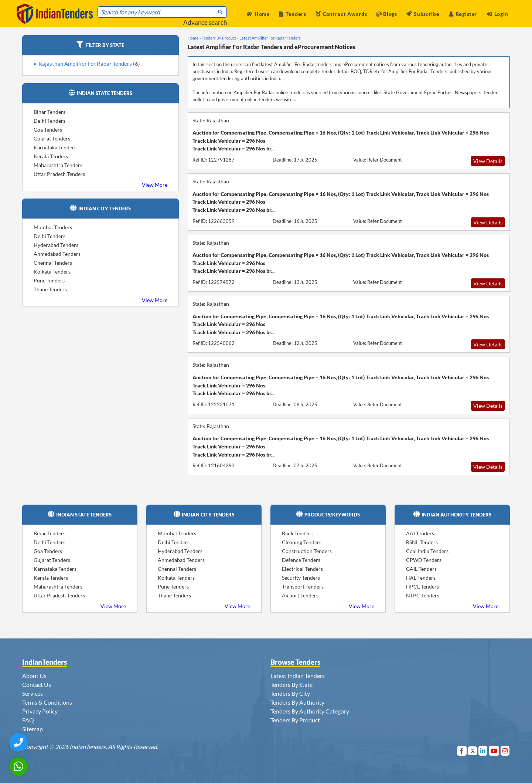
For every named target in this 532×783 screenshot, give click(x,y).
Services (33, 693)
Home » (194, 38)
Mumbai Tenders (53, 227)
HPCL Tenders (422, 587)
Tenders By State (291, 684)
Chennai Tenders (53, 263)
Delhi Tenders (50, 121)
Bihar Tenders (50, 112)
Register (463, 14)
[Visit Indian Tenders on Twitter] (473, 751)
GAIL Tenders (421, 569)
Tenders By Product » (220, 38)
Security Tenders (301, 578)
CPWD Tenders (424, 560)
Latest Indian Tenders (298, 676)
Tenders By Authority (297, 702)
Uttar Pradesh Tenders (59, 174)
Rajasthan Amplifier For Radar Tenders (89, 64)
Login (497, 14)
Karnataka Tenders (55, 147)
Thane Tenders (50, 289)
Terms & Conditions (47, 702)
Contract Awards (341, 14)
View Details (488, 161)
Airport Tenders (300, 595)
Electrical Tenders (302, 569)
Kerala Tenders (51, 156)
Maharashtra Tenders (58, 165)
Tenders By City (290, 693)
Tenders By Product (295, 720)
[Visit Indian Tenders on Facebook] (462, 751)
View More (155, 185)
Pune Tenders (49, 280)
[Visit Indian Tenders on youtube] (494, 751)
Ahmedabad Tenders (57, 254)
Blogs (387, 14)
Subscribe (423, 14)
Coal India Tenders (427, 551)
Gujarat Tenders (52, 138)
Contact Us (37, 684)
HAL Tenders (421, 578)
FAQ (28, 720)
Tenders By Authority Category (310, 711)
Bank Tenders (297, 533)
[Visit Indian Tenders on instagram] (505, 751)
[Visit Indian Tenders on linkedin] (483, 751)
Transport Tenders (303, 587)
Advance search (205, 22)
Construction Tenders (307, 551)
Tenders (293, 14)
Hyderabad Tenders (56, 245)
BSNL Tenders (422, 542)
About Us (34, 676)
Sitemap (33, 729)
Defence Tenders (301, 560)
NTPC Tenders (423, 595)
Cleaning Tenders (302, 542)
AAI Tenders (420, 533)
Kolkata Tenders (52, 272)
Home (258, 14)
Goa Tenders (48, 130)
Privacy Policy (40, 711)
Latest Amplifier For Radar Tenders (270, 38)
